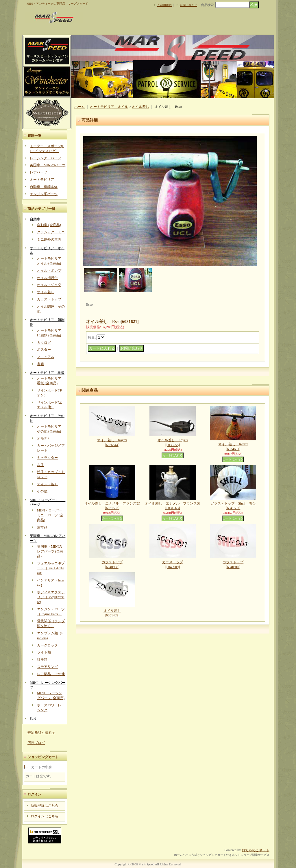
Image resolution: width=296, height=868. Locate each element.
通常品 (42, 527)
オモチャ (44, 438)
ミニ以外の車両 (49, 239)
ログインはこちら (45, 816)
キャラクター (47, 458)
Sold (33, 719)
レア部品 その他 (51, 674)
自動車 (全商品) (49, 225)
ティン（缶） (47, 484)
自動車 (35, 219)
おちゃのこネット (256, 850)
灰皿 (40, 465)
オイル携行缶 (47, 278)
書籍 (40, 364)
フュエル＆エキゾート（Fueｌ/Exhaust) (51, 568)
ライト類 (44, 652)
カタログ (44, 343)
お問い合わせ (188, 5)
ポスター (44, 350)
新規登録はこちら (45, 806)
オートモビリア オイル (109, 107)
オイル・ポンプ (49, 271)
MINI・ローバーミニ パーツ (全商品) (50, 515)
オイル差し (46, 292)
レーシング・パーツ (45, 158)
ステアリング (47, 667)
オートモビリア (42, 180)
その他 (42, 491)
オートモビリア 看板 (47, 373)
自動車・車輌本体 (44, 187)
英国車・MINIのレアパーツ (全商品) (50, 551)
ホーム (79, 107)
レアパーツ (38, 172)
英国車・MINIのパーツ (48, 165)
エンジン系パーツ (44, 194)
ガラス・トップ (49, 299)
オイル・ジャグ (49, 285)
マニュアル (46, 357)
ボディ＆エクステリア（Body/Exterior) (51, 597)
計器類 (42, 660)
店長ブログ (36, 743)
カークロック (47, 645)
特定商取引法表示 (41, 732)
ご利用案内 (164, 5)
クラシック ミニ (51, 232)
